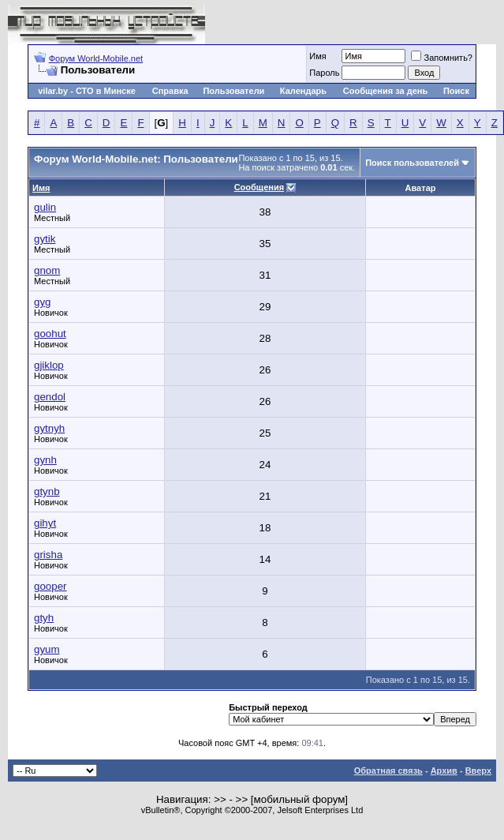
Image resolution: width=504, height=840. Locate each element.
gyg (43, 302)
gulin (45, 207)
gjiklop (49, 365)
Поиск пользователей (412, 163)
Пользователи (233, 91)
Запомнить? (442, 58)
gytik (45, 239)
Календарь (303, 91)
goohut (50, 334)
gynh (45, 460)
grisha (48, 555)
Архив (444, 771)
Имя (317, 56)
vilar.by (53, 91)
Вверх (478, 771)
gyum (47, 649)
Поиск (456, 91)
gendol (50, 397)
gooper (50, 586)
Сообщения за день (385, 91)
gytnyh (49, 428)
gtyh (44, 618)
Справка (170, 91)
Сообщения (259, 187)
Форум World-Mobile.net (96, 58)
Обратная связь (388, 771)
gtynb (47, 491)
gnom (47, 270)
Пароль (324, 73)
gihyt (45, 523)
